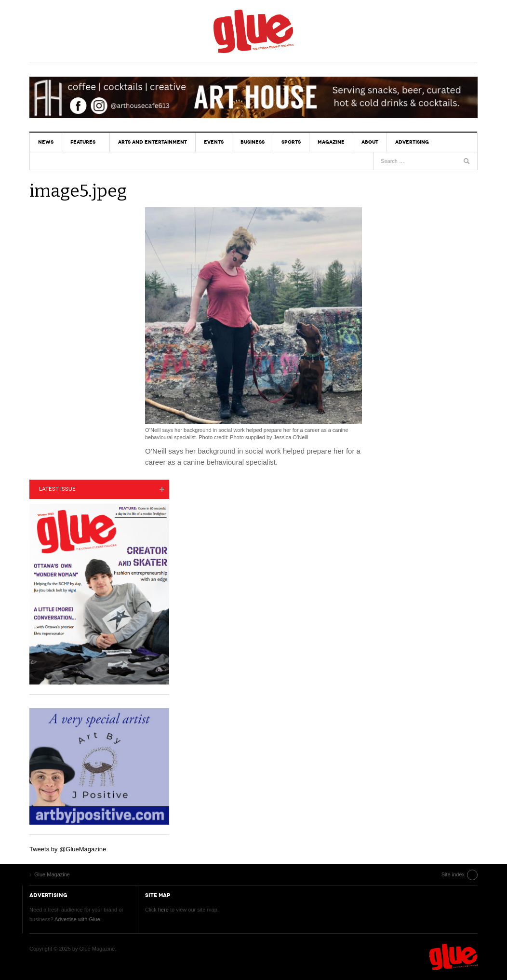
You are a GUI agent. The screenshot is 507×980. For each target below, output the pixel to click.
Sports (291, 142)
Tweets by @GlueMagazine (68, 849)
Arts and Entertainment (153, 142)
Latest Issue (57, 489)
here (163, 910)
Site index (453, 874)
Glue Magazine (253, 31)
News (46, 142)
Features (83, 142)
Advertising (412, 142)
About (370, 142)
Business (253, 142)
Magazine (331, 142)
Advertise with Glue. (78, 919)
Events (214, 142)
